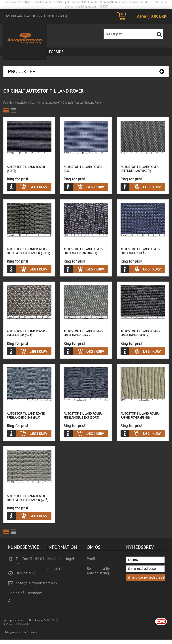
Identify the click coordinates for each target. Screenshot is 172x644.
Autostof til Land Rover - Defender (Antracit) (140, 169)
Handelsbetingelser (63, 559)
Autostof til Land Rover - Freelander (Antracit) (83, 251)
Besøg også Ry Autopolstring (98, 571)
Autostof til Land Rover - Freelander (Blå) (140, 251)
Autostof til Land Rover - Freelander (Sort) (140, 333)
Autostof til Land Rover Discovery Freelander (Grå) (28, 498)
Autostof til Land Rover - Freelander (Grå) (27, 333)
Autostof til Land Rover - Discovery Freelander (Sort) (28, 251)
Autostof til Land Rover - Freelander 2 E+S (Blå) (27, 415)
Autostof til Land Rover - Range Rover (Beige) (140, 415)
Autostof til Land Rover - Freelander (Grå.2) (83, 333)
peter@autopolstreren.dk (36, 583)
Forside (56, 52)
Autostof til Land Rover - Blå (83, 169)
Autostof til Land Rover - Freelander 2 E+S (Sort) (83, 415)
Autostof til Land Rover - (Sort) (27, 169)
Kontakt (54, 569)
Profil (91, 559)
